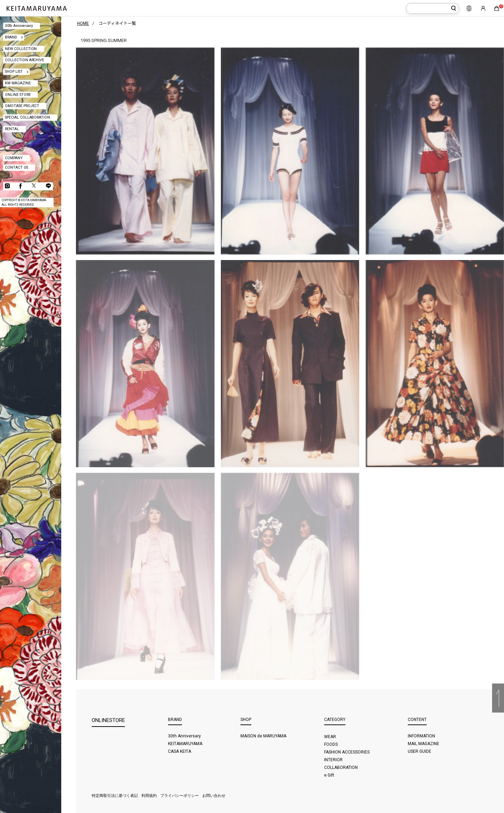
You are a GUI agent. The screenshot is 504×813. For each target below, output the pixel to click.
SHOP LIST (14, 72)
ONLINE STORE (18, 95)
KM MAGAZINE (18, 83)
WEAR (330, 737)
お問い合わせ (214, 796)
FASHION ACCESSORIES (347, 752)
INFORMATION (421, 736)
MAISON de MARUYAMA (263, 736)
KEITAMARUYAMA (185, 744)
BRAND (11, 37)
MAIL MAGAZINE (423, 744)
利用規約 (149, 796)
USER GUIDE (419, 751)
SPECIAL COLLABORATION (28, 117)
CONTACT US (16, 167)
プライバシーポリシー (180, 796)
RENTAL (12, 129)
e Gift (329, 775)
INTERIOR (333, 760)
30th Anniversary (19, 26)
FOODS (331, 744)
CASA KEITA (180, 751)
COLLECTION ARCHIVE (25, 60)
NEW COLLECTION (21, 49)
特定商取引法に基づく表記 (115, 796)
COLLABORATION (341, 768)
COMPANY (14, 158)
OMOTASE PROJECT (22, 106)
